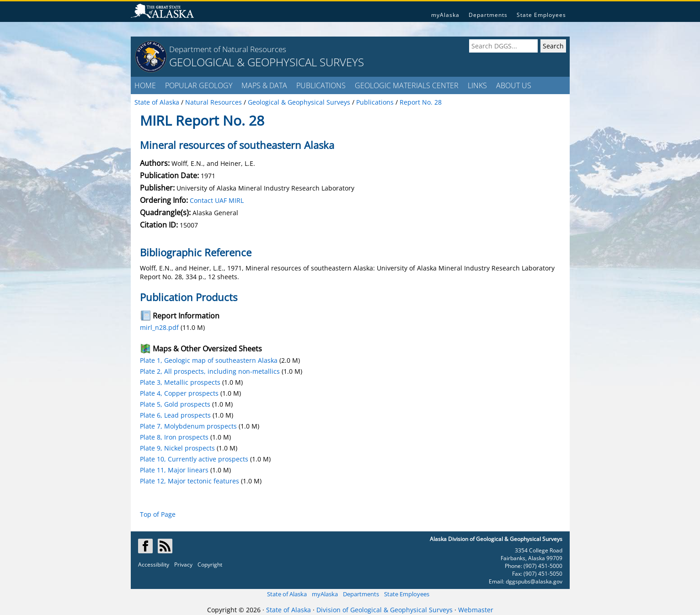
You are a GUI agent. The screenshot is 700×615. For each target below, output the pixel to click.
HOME (145, 85)
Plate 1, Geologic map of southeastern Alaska (209, 360)
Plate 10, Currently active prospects (194, 459)
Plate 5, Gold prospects (175, 404)
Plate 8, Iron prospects (174, 437)
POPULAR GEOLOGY (199, 85)
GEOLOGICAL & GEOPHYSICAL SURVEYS (267, 62)
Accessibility (154, 565)
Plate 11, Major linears (174, 470)
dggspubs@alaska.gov (534, 581)
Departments (488, 15)
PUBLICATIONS (321, 85)
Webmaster (476, 610)
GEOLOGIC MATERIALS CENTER (407, 85)
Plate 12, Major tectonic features (190, 481)
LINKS (477, 85)
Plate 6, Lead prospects (175, 415)
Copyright (210, 565)
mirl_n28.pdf (159, 327)
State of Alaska (287, 594)
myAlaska (445, 15)
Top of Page (158, 514)
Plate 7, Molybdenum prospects (188, 426)
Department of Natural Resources (228, 49)
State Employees (541, 15)
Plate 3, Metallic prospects (180, 382)
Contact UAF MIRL (217, 200)
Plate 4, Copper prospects (179, 393)
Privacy (183, 565)
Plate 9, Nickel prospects (177, 448)
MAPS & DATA (264, 85)
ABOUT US (514, 85)
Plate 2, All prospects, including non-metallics (210, 371)
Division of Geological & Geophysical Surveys (385, 610)
